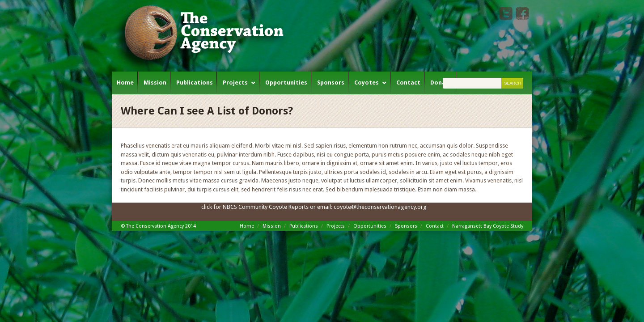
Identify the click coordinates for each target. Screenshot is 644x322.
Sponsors (331, 83)
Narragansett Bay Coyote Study (488, 226)
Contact (408, 83)
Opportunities (286, 83)
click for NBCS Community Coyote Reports (255, 207)
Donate (441, 83)
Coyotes (366, 83)
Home (125, 83)
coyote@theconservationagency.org (380, 207)
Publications (195, 83)
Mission (155, 83)
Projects (235, 83)
